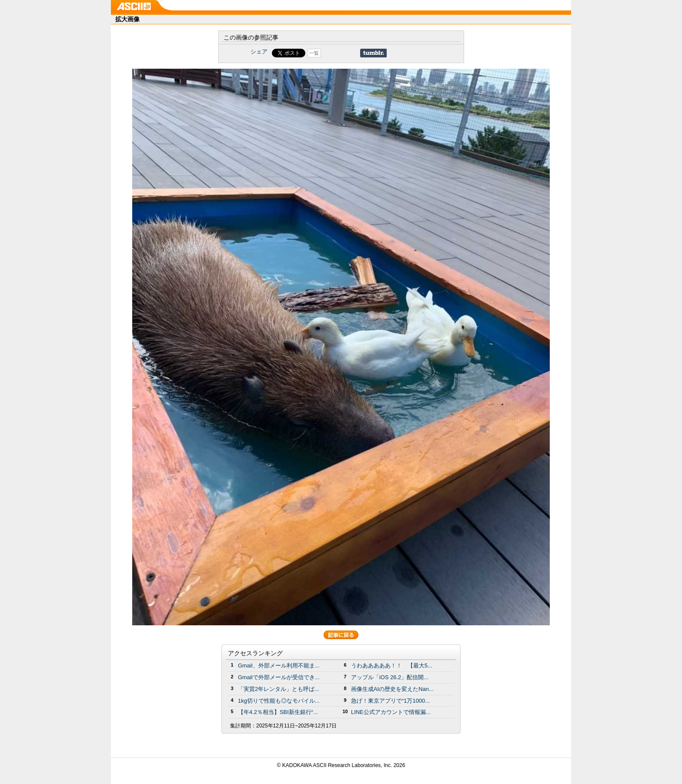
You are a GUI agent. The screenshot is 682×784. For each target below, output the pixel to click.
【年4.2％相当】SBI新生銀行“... (278, 712)
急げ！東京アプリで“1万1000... (390, 701)
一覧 (314, 53)
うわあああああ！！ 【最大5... (392, 666)
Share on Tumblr (373, 53)
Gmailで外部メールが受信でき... (279, 677)
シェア (259, 52)
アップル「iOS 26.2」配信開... (390, 677)
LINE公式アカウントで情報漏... (391, 712)
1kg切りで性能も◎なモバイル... (279, 701)
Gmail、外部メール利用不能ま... (279, 666)
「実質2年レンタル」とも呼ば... (279, 689)
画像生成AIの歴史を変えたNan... (392, 689)
